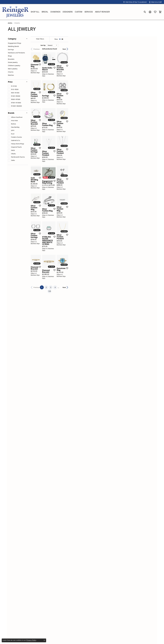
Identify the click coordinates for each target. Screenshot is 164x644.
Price (10, 82)
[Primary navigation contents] (86, 12)
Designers (68, 12)
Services (89, 12)
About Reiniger (102, 12)
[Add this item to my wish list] (70, 95)
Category (12, 39)
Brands (11, 113)
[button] (135, 2)
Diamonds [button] (55, 12)
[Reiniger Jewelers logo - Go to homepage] (15, 12)
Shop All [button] (35, 12)
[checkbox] (12, 86)
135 (103, 474)
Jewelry (10, 23)
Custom (79, 12)
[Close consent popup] (44, 640)
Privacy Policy (31, 640)
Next (152, 49)
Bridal (45, 12)
